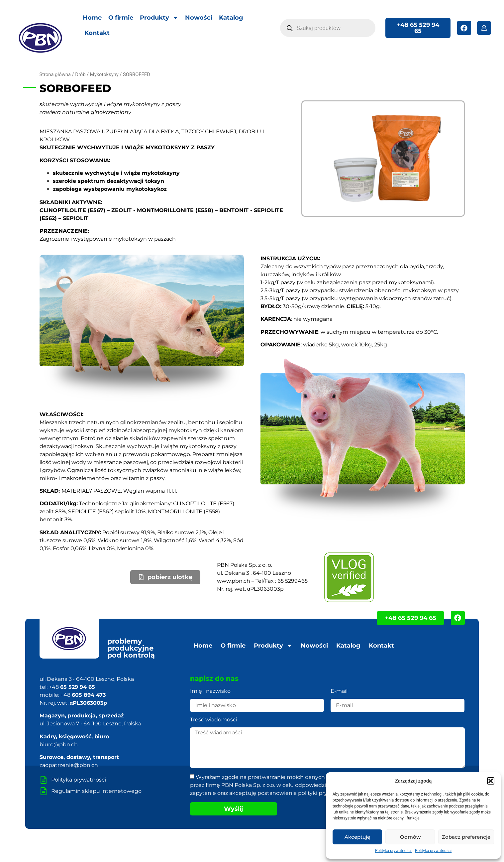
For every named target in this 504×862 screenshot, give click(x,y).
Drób (80, 74)
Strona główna (55, 74)
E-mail (339, 691)
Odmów (410, 837)
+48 (72, 687)
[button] (491, 781)
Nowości (199, 18)
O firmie (121, 18)
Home (92, 18)
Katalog (231, 18)
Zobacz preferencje (466, 837)
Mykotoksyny (104, 74)
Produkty (159, 18)
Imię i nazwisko (210, 691)
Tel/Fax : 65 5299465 (282, 581)
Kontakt (97, 33)
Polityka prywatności (393, 851)
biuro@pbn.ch (59, 744)
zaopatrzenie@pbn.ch (69, 765)
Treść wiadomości (214, 720)
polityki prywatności (325, 793)
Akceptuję (357, 837)
